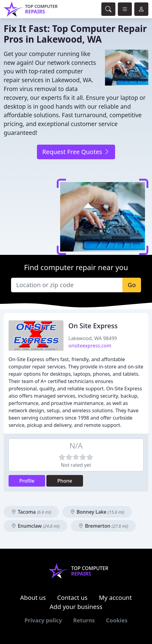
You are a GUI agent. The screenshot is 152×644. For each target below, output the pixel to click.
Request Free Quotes (76, 152)
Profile (27, 481)
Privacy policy (43, 620)
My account (115, 598)
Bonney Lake (97, 512)
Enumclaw (35, 526)
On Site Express (93, 326)
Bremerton (103, 526)
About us (33, 598)
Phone (65, 481)
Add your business (76, 607)
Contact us (72, 598)
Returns (84, 620)
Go (132, 285)
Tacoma (31, 512)
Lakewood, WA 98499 (93, 338)
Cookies (117, 620)
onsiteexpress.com (90, 346)
